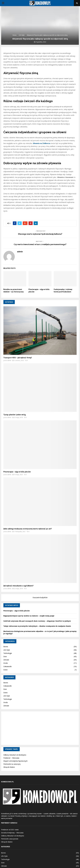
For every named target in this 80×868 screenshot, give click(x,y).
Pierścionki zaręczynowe (10, 839)
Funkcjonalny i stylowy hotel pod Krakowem (63, 291)
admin (20, 252)
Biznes (6, 647)
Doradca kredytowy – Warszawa (12, 833)
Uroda (6, 663)
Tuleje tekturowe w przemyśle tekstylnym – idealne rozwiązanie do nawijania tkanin (37, 626)
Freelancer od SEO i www (10, 830)
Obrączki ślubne (9, 767)
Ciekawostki (7, 666)
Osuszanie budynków (40, 598)
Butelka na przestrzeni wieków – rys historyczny (14, 291)
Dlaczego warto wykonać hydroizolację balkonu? (40, 234)
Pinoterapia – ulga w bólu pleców (39, 291)
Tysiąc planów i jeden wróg (15, 415)
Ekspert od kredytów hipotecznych (15, 761)
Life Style (7, 650)
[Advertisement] (40, 728)
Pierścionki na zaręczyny (12, 764)
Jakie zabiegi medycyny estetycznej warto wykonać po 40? (28, 529)
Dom (5, 657)
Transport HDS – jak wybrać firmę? (18, 358)
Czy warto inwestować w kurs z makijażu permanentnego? (40, 244)
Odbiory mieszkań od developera (15, 755)
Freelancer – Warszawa (11, 758)
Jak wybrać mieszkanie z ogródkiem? (18, 586)
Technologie (8, 653)
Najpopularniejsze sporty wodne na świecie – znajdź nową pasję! (29, 616)
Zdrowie (6, 660)
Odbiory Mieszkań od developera (13, 836)
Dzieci (5, 670)
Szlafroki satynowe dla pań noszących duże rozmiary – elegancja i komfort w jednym (37, 621)
